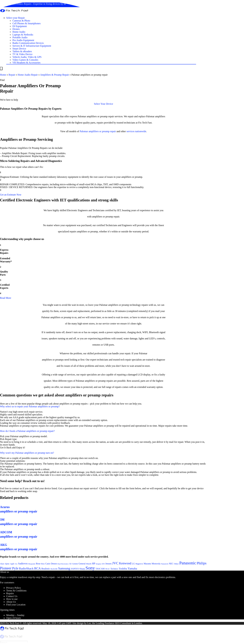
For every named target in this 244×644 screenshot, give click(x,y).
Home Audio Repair (28, 75)
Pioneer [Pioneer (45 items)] (6, 568)
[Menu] (1, 69)
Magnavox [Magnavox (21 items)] (139, 564)
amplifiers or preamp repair (102, 131)
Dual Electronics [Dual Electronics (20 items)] (63, 564)
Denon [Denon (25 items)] (54, 564)
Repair (12, 75)
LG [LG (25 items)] (133, 564)
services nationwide (136, 131)
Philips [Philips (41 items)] (202, 563)
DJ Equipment (20, 26)
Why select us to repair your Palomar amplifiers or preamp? (30, 406)
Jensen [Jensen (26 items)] (108, 564)
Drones (16, 29)
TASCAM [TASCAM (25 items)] (100, 569)
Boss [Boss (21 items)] (43, 564)
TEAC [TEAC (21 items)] (108, 569)
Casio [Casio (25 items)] (48, 564)
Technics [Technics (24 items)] (114, 569)
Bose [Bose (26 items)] (38, 564)
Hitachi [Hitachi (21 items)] (89, 564)
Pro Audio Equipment (23, 40)
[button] (103, 104)
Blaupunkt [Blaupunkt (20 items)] (32, 564)
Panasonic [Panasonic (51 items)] (188, 563)
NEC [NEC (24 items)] (171, 564)
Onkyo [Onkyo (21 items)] (176, 564)
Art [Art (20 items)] (16, 564)
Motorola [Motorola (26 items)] (156, 564)
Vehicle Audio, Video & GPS (27, 57)
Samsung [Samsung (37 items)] (64, 568)
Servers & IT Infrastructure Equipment (32, 46)
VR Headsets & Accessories (26, 63)
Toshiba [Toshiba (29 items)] (123, 569)
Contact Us (12, 596)
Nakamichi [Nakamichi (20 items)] (165, 564)
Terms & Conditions (16, 591)
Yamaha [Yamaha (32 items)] (132, 568)
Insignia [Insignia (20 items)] (98, 564)
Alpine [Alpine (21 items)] (7, 564)
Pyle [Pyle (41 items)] (15, 568)
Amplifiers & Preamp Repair (55, 75)
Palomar (84, 131)
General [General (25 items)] (82, 564)
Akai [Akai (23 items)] (2, 564)
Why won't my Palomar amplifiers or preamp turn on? (27, 453)
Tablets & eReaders (22, 51)
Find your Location (16, 605)
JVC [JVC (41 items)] (115, 563)
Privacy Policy (14, 588)
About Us (11, 602)
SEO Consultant (123, 623)
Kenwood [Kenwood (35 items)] (125, 563)
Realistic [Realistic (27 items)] (46, 569)
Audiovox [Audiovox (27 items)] (23, 564)
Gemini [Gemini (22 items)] (75, 564)
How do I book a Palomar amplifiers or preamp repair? (27, 431)
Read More (6, 298)
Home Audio (19, 32)
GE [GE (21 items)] (70, 564)
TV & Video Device (22, 54)
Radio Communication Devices (28, 43)
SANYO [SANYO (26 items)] (75, 569)
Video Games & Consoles (25, 60)
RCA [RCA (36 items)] (38, 568)
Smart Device (19, 49)
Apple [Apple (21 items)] (12, 564)
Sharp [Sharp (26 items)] (82, 569)
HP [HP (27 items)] (94, 564)
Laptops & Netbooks (23, 35)
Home (3, 75)
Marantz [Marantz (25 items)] (147, 564)
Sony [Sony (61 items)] (90, 568)
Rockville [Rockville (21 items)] (54, 569)
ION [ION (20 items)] (103, 564)
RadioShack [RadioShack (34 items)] (26, 568)
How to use (12, 599)
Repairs (10, 593)
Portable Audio (20, 37)
